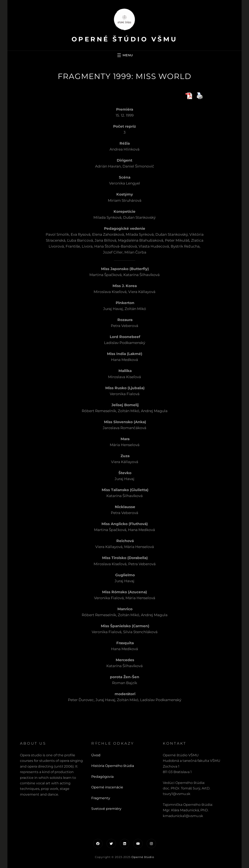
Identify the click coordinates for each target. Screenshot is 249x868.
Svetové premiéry (106, 809)
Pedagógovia (102, 777)
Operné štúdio (143, 857)
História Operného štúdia (113, 766)
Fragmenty (101, 798)
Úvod (96, 755)
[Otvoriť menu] (124, 55)
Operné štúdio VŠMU (125, 39)
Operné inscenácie (107, 787)
